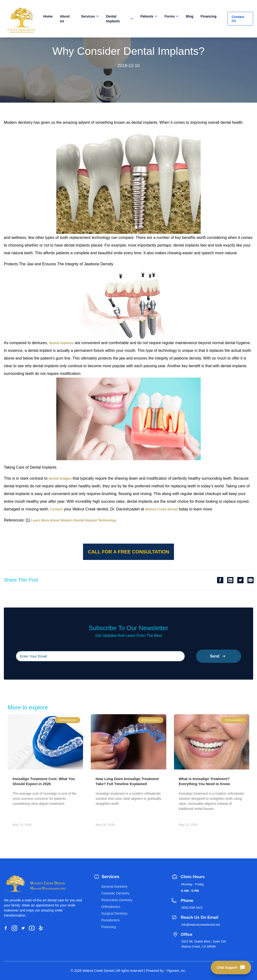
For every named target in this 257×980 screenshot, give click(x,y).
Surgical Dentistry (115, 913)
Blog (190, 16)
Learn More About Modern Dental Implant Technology (74, 520)
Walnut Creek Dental (161, 509)
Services (88, 16)
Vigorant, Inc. (176, 971)
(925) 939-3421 (192, 908)
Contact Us (238, 19)
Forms (170, 16)
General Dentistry (114, 887)
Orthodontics (111, 907)
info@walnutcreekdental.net (201, 925)
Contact (57, 509)
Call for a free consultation (128, 552)
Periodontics (111, 920)
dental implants (61, 343)
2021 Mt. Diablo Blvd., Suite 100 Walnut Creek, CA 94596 (204, 944)
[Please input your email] (100, 656)
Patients (147, 16)
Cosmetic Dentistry (115, 893)
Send (218, 656)
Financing (209, 16)
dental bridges (60, 478)
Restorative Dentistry (117, 900)
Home (48, 16)
